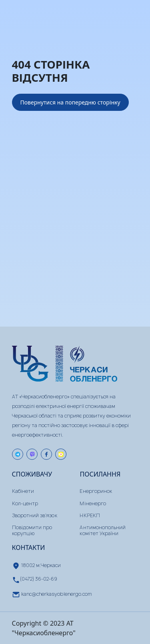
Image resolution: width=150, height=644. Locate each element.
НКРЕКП (90, 515)
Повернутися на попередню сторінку (70, 102)
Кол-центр (25, 503)
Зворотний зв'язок (35, 515)
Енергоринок (96, 491)
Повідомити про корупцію (32, 530)
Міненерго (93, 503)
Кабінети (23, 491)
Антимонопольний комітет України (103, 530)
